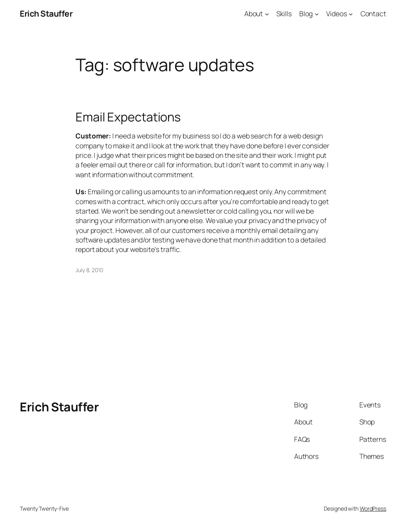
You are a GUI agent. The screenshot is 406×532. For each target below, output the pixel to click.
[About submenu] (267, 13)
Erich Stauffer (46, 13)
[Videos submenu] (351, 13)
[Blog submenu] (317, 13)
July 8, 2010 (89, 270)
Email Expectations (128, 117)
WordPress (373, 508)
